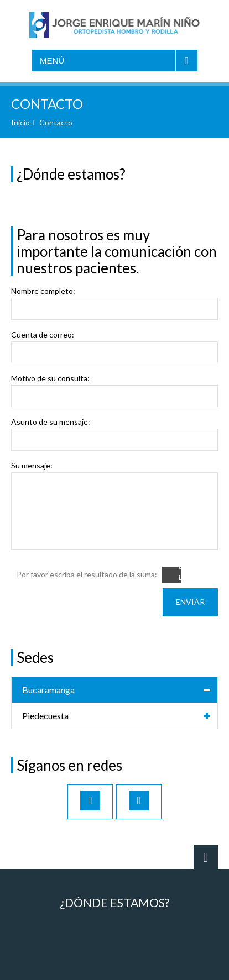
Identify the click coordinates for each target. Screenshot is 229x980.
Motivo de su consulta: (50, 378)
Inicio (20, 122)
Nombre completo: (43, 291)
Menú (52, 60)
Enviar (190, 602)
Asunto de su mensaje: (51, 422)
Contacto (56, 122)
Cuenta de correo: (43, 335)
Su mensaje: (32, 466)
